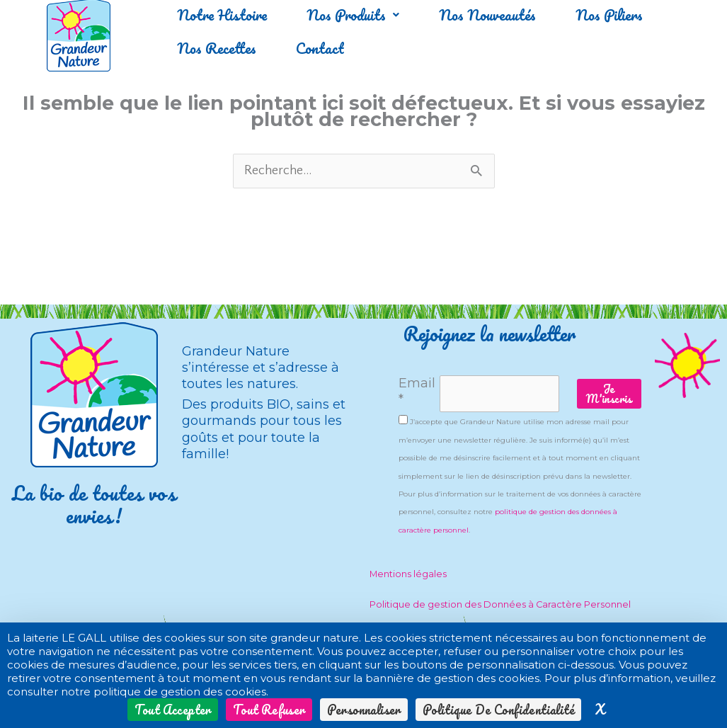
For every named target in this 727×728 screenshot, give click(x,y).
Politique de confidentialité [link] (498, 710)
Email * (417, 391)
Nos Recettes (219, 48)
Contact (328, 48)
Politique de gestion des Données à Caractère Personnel (500, 604)
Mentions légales (408, 574)
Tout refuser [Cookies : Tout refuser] (269, 710)
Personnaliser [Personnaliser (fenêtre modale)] (364, 710)
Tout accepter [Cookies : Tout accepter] (173, 710)
